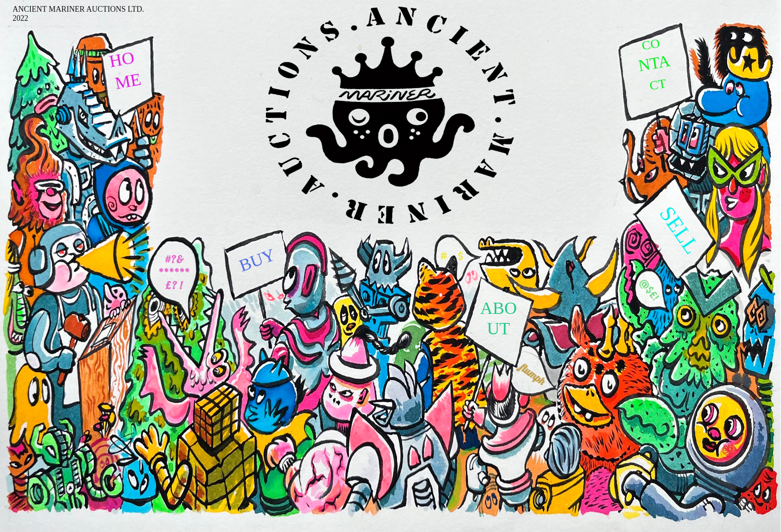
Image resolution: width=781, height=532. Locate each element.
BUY (257, 260)
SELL (679, 230)
